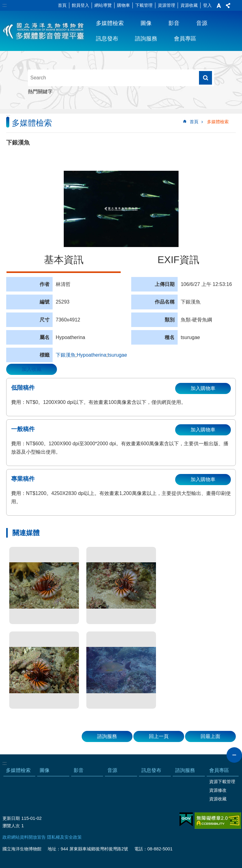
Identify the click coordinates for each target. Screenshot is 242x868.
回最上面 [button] (210, 736)
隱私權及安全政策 (64, 837)
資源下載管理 (222, 782)
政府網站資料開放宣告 (24, 837)
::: (4, 5)
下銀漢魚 (66, 355)
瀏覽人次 (11, 826)
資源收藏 (189, 5)
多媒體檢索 (110, 23)
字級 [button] (219, 6)
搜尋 (205, 78)
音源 (202, 23)
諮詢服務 (146, 39)
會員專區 (185, 39)
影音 (174, 23)
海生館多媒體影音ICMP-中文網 (44, 31)
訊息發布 (107, 39)
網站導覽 (103, 5)
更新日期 (11, 818)
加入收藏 (32, 369)
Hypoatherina (91, 355)
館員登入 (80, 5)
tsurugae (117, 355)
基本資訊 (64, 260)
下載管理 (144, 5)
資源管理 (166, 5)
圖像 (146, 23)
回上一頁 (159, 736)
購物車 (123, 5)
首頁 (62, 5)
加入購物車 (203, 388)
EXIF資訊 (178, 260)
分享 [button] (228, 6)
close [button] (234, 755)
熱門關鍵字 (40, 92)
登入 (207, 5)
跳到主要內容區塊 (3, 3)
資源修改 (218, 790)
